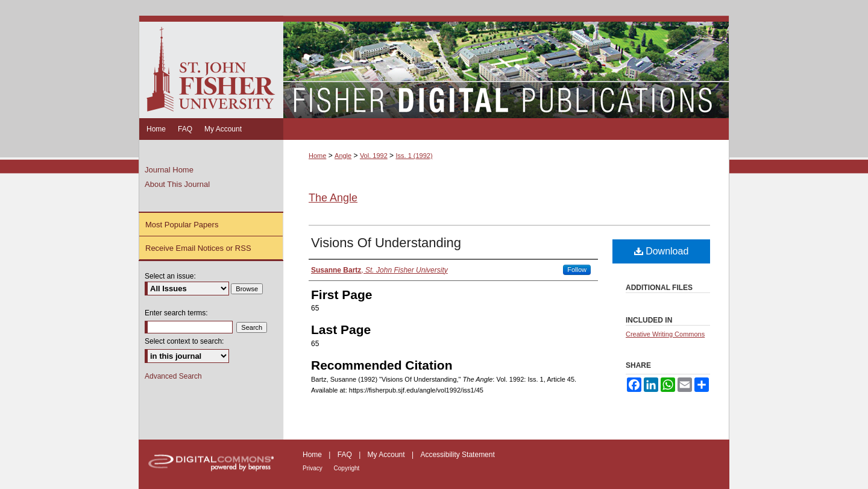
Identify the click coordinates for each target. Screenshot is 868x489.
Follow (577, 270)
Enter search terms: (176, 313)
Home (317, 156)
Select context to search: (184, 341)
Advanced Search (173, 376)
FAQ (346, 455)
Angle (343, 156)
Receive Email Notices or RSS (198, 248)
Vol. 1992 (374, 156)
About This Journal (177, 184)
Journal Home (169, 170)
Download (662, 251)
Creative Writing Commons (665, 334)
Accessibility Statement (457, 455)
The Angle (333, 198)
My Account (387, 455)
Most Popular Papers (182, 225)
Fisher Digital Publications (506, 67)
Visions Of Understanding (386, 243)
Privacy (313, 468)
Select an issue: (170, 276)
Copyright (347, 468)
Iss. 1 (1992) (414, 156)
